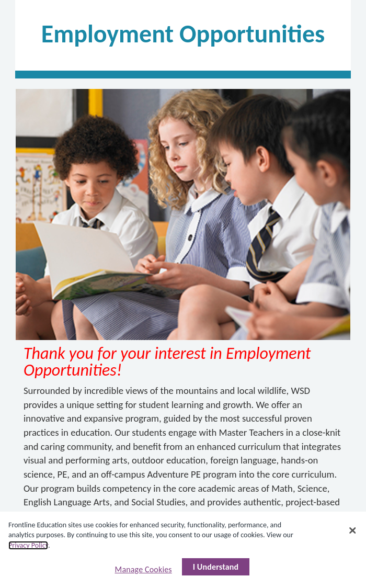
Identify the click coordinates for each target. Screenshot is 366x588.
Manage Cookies (144, 569)
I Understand (216, 567)
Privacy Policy (28, 545)
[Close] (353, 530)
